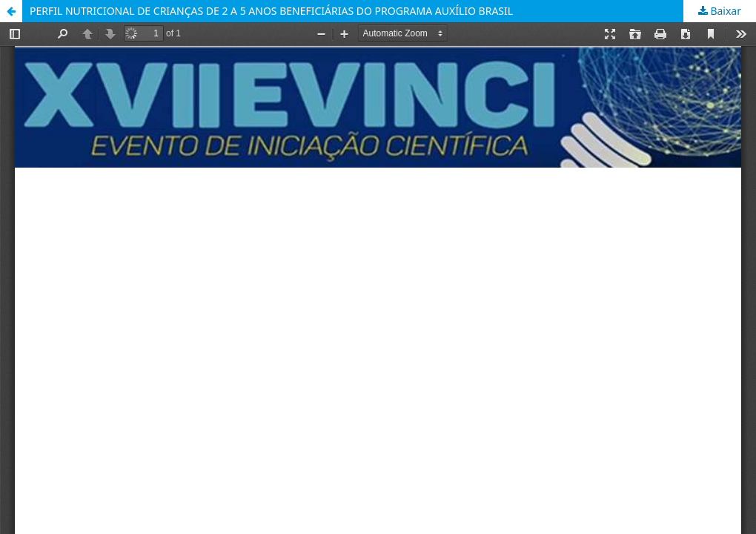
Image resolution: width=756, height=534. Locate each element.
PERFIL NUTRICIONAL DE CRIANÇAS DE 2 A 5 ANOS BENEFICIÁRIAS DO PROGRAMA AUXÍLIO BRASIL (271, 11)
